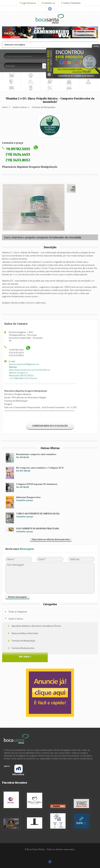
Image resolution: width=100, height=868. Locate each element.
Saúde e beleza (20, 107)
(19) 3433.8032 (18, 160)
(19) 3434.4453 (18, 154)
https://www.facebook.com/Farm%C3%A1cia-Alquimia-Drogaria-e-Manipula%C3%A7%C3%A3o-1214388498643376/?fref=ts (30, 374)
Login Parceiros (29, 3)
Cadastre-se (49, 3)
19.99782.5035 (18, 149)
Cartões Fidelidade (72, 3)
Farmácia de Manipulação (44, 107)
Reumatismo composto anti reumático (36, 454)
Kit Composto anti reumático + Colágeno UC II (40, 468)
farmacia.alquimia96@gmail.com (24, 364)
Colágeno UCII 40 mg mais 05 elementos (37, 484)
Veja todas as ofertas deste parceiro (51, 539)
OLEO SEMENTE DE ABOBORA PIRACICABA (38, 528)
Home (5, 107)
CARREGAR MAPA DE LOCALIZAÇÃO (50, 426)
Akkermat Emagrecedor (28, 497)
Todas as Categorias (18, 612)
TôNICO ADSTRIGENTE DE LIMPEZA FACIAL (38, 513)
